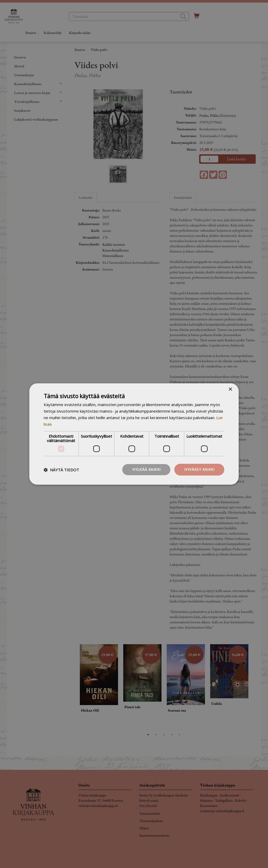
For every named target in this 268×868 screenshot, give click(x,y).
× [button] (230, 389)
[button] (61, 470)
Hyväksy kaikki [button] (199, 469)
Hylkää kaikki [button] (146, 469)
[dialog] (134, 434)
